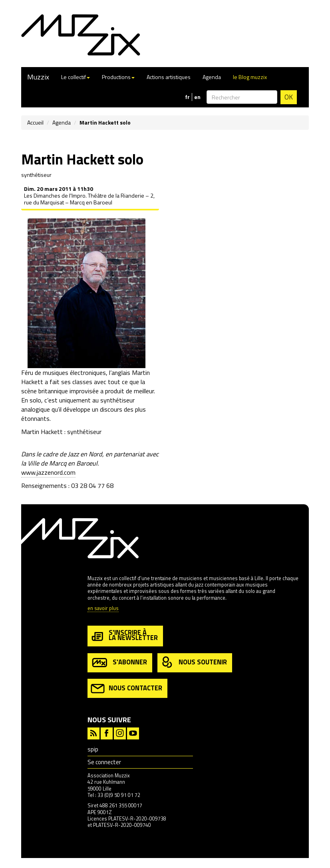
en (197, 97)
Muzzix (38, 77)
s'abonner (119, 663)
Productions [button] (118, 77)
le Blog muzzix (250, 77)
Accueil (35, 122)
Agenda (212, 77)
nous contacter (126, 689)
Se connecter (104, 762)
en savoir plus (103, 609)
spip (93, 749)
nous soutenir (194, 663)
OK (289, 97)
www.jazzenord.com (48, 472)
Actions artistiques (169, 77)
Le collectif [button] (76, 77)
